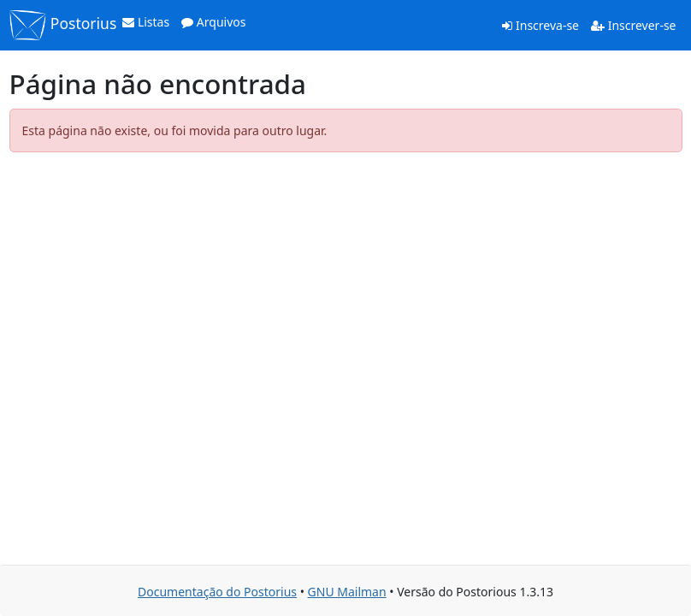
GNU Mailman (347, 592)
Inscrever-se (633, 25)
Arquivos (213, 22)
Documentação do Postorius (217, 592)
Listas (146, 22)
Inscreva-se (540, 25)
